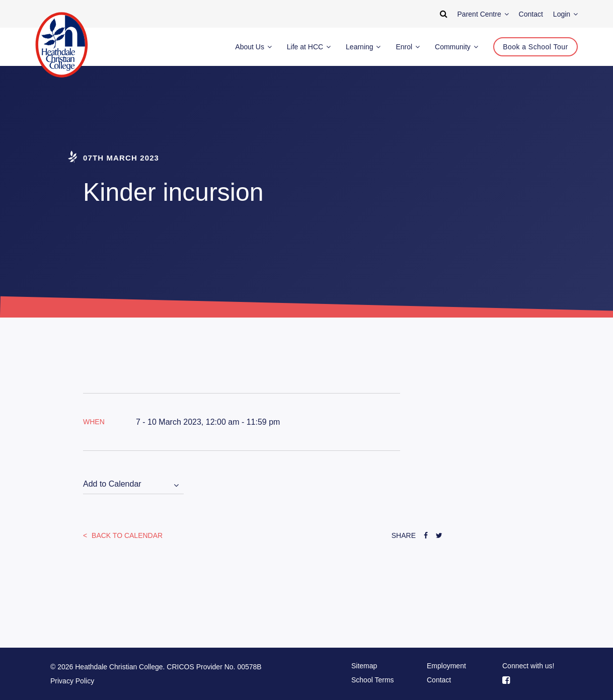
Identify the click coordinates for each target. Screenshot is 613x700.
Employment (446, 666)
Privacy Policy (72, 681)
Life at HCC (309, 47)
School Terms (373, 680)
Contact (439, 680)
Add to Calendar (112, 484)
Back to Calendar (126, 535)
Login (565, 14)
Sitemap (364, 666)
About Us (253, 47)
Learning (363, 47)
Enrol (408, 47)
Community (456, 47)
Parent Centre (483, 14)
